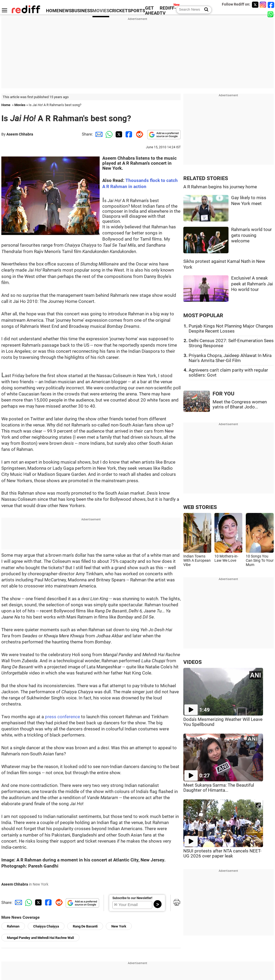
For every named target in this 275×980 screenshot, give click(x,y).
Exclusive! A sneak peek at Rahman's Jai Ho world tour (252, 284)
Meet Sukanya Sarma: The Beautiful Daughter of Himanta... (219, 788)
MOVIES (101, 11)
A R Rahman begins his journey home (220, 187)
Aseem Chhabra (20, 134)
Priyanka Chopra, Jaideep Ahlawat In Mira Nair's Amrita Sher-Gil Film (230, 358)
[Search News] (205, 10)
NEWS (65, 11)
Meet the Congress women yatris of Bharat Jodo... (240, 404)
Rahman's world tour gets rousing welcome (251, 235)
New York (119, 926)
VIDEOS (192, 662)
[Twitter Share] (118, 134)
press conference (62, 717)
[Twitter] (255, 5)
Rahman (13, 926)
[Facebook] (271, 5)
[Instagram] (263, 5)
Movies (20, 105)
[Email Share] (98, 134)
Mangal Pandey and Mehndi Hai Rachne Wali (40, 938)
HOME (52, 11)
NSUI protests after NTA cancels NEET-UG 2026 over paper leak (222, 853)
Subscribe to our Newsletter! (132, 898)
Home (6, 105)
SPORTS (136, 11)
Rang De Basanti (85, 926)
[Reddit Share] (138, 134)
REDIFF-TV (168, 11)
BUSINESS (82, 11)
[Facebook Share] (128, 134)
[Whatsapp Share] (108, 134)
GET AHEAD (152, 11)
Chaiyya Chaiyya (46, 926)
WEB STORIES (200, 507)
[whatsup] (271, 14)
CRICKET (119, 11)
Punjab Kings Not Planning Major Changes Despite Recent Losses (231, 329)
